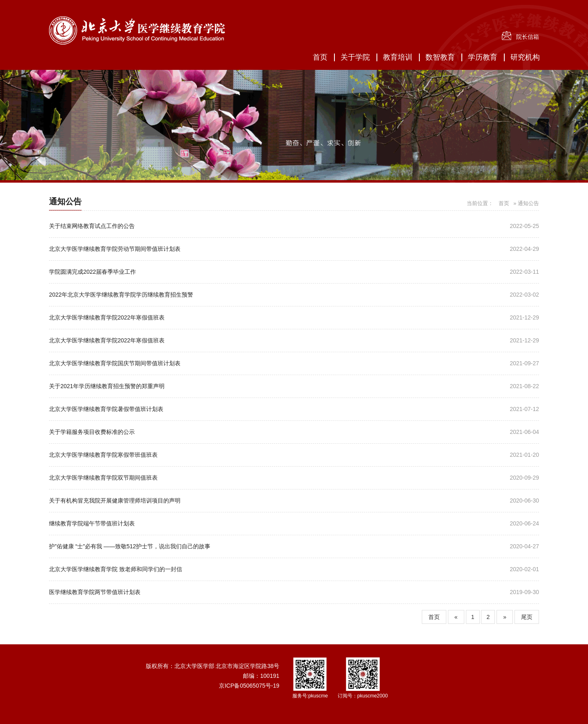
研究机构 (525, 57)
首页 (320, 57)
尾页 (527, 617)
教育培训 (398, 57)
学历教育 (483, 57)
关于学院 (355, 57)
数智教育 (440, 57)
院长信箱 (528, 37)
